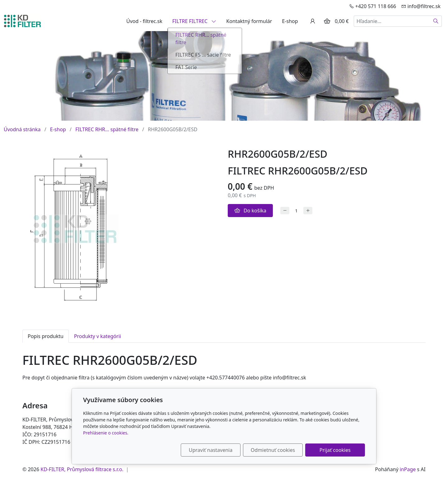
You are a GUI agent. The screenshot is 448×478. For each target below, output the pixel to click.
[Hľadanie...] (392, 21)
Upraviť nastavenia (211, 450)
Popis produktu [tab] (46, 336)
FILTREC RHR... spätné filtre (107, 129)
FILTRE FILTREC (194, 21)
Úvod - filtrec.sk (144, 21)
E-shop (290, 21)
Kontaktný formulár (249, 21)
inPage (408, 469)
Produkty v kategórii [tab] (98, 336)
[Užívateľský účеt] (313, 21)
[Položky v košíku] (327, 21)
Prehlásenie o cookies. (106, 433)
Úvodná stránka (22, 129)
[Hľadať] (436, 21)
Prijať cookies (335, 450)
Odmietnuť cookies (273, 450)
